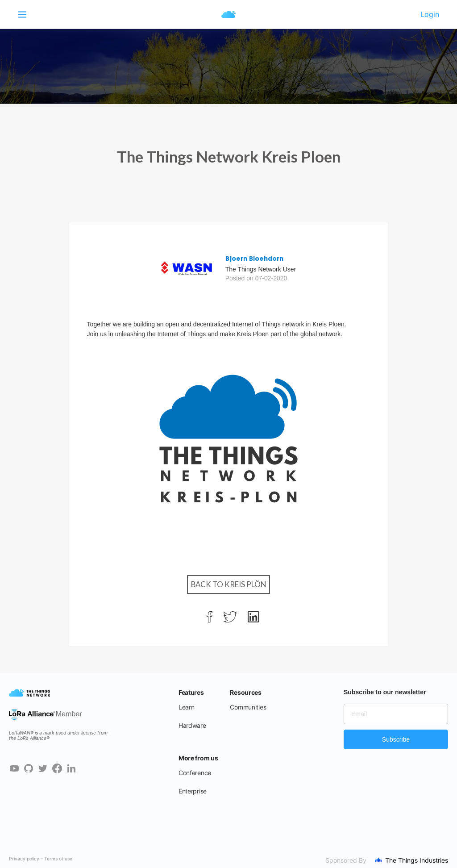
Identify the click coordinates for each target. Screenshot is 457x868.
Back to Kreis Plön (228, 584)
